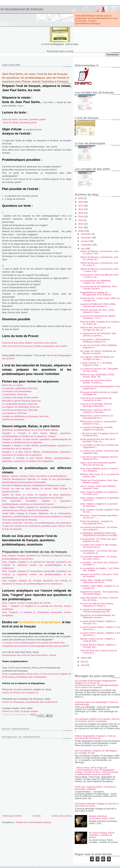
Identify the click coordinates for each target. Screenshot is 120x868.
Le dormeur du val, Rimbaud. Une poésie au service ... (98, 334)
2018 (81, 202)
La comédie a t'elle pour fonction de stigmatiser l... (99, 446)
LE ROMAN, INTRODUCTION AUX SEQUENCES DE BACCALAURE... (99, 534)
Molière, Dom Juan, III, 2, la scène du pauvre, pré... (100, 475)
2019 (81, 198)
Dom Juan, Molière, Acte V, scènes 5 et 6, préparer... (99, 470)
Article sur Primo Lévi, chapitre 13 (20, 693)
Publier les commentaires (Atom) (33, 822)
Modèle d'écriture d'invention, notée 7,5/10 (102, 817)
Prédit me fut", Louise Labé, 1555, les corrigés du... (100, 299)
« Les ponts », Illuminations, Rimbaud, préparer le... (95, 340)
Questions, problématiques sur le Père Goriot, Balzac (30, 430)
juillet (84, 658)
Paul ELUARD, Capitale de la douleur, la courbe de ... (100, 323)
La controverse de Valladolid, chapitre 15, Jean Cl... (96, 282)
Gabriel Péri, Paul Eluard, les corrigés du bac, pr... (95, 329)
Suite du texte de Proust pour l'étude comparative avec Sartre (35, 346)
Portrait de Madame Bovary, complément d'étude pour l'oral (34, 485)
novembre (87, 238)
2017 (81, 206)
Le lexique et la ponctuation (17, 391)
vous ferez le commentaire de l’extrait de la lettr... (96, 399)
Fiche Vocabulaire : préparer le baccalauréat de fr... (96, 522)
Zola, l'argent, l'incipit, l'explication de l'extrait (26, 603)
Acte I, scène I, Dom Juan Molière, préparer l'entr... (98, 487)
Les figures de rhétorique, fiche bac (21, 407)
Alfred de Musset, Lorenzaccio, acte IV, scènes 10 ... (99, 258)
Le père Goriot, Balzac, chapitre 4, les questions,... (100, 628)
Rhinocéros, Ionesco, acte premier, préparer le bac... (99, 423)
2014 (81, 216)
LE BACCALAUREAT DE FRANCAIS (22, 9)
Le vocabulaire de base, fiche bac (20, 404)
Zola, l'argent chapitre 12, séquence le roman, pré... (99, 493)
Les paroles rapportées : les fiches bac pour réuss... (99, 558)
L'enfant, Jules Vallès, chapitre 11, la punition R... (100, 587)
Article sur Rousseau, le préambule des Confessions (30, 702)
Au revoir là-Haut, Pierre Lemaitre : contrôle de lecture (102, 835)
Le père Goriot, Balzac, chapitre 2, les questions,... (100, 634)
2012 (81, 224)
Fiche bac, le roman (12, 385)
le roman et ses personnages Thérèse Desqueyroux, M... (96, 610)
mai (83, 665)
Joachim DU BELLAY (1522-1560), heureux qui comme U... (98, 305)
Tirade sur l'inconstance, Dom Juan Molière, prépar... (99, 481)
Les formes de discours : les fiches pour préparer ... (99, 528)
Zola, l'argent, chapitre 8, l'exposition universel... (100, 499)
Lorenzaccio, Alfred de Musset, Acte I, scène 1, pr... (99, 276)
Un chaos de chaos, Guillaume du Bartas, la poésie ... (98, 352)
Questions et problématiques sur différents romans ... (98, 616)
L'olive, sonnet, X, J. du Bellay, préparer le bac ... (96, 364)
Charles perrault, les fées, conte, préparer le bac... (97, 311)
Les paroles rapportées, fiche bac (20, 388)
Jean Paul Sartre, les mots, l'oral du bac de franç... (99, 599)
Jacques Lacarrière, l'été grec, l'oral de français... (99, 575)
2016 (81, 209)
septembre (87, 245)
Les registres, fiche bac (14, 413)
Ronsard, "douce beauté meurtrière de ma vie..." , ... (99, 517)
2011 (81, 227)
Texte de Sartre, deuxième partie (20, 122)
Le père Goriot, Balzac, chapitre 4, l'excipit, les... (98, 622)
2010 (81, 231)
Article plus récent (12, 816)
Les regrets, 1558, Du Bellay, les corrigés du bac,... (97, 358)
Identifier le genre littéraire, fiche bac (22, 401)
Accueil (37, 816)
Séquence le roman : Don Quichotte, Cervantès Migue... (99, 593)
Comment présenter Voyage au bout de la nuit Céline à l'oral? (97, 805)
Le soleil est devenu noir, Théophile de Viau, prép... (99, 370)
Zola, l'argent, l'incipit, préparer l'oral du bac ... (100, 511)
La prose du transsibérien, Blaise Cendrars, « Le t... (98, 317)
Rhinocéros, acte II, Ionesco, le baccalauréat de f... (97, 417)
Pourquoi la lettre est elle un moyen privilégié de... (99, 393)
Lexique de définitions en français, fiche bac (25, 416)
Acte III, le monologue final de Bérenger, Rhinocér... (96, 405)
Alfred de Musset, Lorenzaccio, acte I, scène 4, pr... (99, 270)
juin (83, 662)
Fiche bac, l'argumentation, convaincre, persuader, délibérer (96, 788)
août (84, 249)
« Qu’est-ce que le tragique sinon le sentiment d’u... (99, 434)
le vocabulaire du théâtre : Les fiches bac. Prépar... (100, 569)
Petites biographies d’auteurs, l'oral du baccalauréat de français (95, 737)
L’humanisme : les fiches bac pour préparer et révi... (98, 540)
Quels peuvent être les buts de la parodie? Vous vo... (98, 440)
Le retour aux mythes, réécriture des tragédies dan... (100, 452)
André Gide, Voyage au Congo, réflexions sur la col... (97, 581)
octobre (85, 241)
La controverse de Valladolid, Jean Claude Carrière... (98, 288)
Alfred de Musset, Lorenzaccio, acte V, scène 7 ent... (99, 252)
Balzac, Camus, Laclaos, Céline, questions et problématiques (34, 476)
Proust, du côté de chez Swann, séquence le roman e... (97, 605)
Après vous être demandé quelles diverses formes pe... (98, 464)
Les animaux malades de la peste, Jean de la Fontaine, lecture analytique (97, 720)
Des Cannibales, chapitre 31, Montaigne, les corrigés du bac (96, 752)
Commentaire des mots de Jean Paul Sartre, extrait (29, 655)
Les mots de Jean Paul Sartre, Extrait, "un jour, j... (96, 381)
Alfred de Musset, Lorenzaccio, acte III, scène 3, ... (99, 264)
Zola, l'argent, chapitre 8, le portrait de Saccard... (99, 505)
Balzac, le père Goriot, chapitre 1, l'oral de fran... (98, 640)
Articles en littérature (13, 419)
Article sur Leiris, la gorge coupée (20, 711)
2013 (81, 220)
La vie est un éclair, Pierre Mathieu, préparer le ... (99, 346)
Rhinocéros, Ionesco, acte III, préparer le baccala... (96, 411)
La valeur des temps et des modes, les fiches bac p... (99, 546)
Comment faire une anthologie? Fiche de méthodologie (96, 703)
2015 (81, 213)
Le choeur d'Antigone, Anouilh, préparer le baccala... (97, 428)
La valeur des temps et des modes (20, 397)
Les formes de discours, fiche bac (20, 410)
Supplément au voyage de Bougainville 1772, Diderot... (96, 294)
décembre (86, 234)
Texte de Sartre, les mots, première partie (24, 119)
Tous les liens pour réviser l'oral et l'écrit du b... (98, 652)
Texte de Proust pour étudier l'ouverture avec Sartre (29, 343)
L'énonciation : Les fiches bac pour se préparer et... (99, 552)
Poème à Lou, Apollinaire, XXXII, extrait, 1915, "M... (97, 376)
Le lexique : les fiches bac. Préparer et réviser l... (99, 564)
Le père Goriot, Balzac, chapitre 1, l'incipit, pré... (98, 646)
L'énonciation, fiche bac (15, 394)
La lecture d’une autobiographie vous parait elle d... (100, 387)
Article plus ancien (61, 816)
